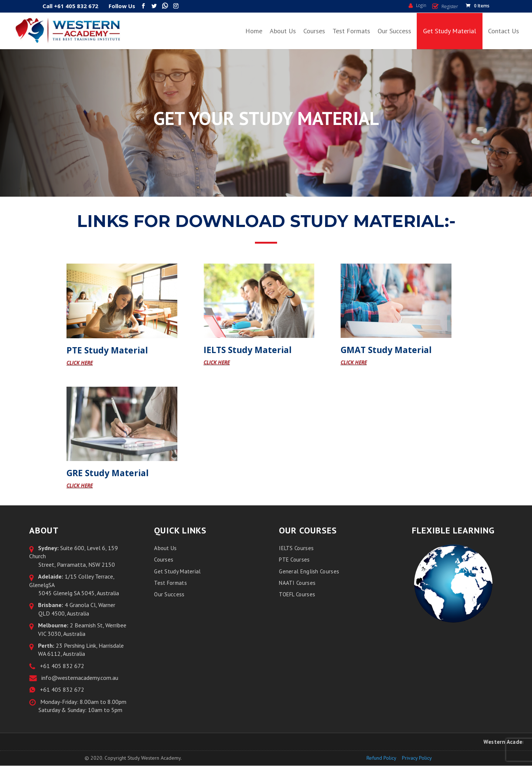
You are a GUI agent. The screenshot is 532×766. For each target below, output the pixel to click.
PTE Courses (294, 560)
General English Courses (309, 571)
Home (254, 31)
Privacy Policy (417, 758)
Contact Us (504, 31)
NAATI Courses (297, 583)
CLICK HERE (80, 362)
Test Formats (351, 31)
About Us (283, 31)
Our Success (394, 31)
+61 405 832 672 (61, 666)
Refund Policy (381, 758)
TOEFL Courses (297, 594)
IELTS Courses (296, 548)
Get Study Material (450, 31)
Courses (314, 31)
